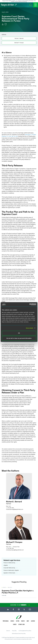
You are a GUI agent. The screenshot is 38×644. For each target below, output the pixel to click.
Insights (23, 621)
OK (19, 333)
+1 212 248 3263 (10, 508)
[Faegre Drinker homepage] (9, 5)
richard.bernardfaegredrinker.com (15, 509)
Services (12, 621)
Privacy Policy (14, 631)
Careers (15, 624)
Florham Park (16, 547)
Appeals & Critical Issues (10, 573)
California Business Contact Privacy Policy (19, 633)
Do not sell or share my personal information (19, 338)
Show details (30, 328)
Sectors (18, 621)
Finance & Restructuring (10, 563)
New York (8, 506)
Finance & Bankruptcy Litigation (12, 570)
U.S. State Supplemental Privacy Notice (25, 631)
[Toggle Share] (6, 24)
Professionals (6, 621)
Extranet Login (21, 624)
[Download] (3, 24)
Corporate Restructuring (10, 568)
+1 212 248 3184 (10, 548)
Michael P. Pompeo (19, 43)
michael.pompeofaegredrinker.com (15, 550)
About (28, 621)
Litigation (7, 565)
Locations (33, 621)
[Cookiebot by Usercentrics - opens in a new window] (29, 304)
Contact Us (8, 631)
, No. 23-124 (14, 136)
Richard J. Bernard (19, 38)
